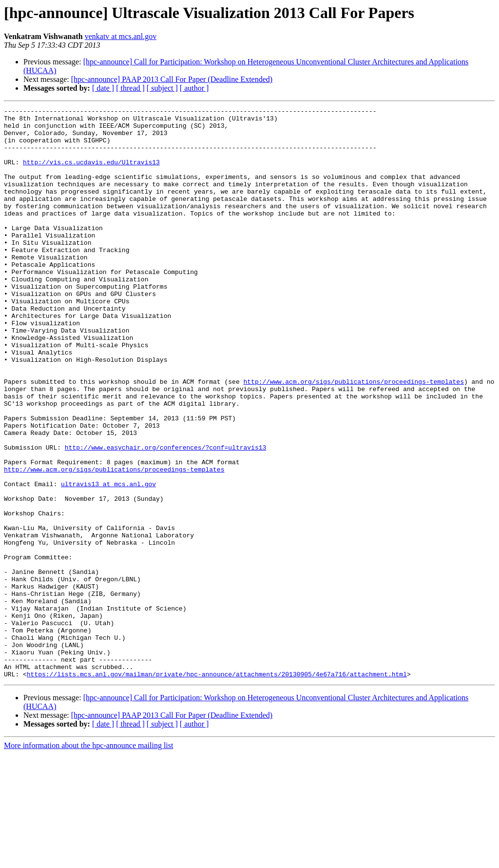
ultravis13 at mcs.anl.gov (108, 560)
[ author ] (194, 88)
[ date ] (103, 88)
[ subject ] (162, 88)
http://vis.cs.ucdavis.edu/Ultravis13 (91, 174)
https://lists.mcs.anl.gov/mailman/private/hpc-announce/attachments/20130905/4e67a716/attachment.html (217, 788)
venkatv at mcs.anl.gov (121, 36)
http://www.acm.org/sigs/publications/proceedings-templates (353, 437)
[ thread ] (130, 88)
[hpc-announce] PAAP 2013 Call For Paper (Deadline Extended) (172, 79)
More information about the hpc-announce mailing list (88, 859)
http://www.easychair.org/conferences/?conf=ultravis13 (165, 516)
